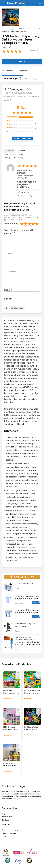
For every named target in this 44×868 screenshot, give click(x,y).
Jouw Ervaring (11, 224)
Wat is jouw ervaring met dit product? (19, 232)
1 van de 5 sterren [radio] (22, 224)
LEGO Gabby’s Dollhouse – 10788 (11, 728)
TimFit (17, 588)
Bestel (22, 62)
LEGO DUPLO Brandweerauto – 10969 (11, 693)
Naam (8, 290)
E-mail (8, 299)
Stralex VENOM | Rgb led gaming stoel (25, 625)
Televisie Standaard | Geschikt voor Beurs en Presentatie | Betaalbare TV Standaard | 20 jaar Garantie (27, 641)
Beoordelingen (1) (12, 78)
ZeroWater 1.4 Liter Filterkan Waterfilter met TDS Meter (27, 597)
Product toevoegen (10, 830)
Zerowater (19, 604)
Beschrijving (31, 78)
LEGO (11, 47)
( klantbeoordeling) (30, 50)
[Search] (40, 3)
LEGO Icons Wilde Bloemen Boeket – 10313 (31, 729)
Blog (3, 813)
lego (13, 29)
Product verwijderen (10, 833)
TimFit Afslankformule (24, 583)
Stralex (17, 631)
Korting (36, 603)
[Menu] (3, 3)
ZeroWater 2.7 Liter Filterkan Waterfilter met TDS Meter (27, 611)
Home (4, 29)
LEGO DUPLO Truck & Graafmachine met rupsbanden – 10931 (32, 693)
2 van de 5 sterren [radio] (24, 224)
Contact (5, 820)
